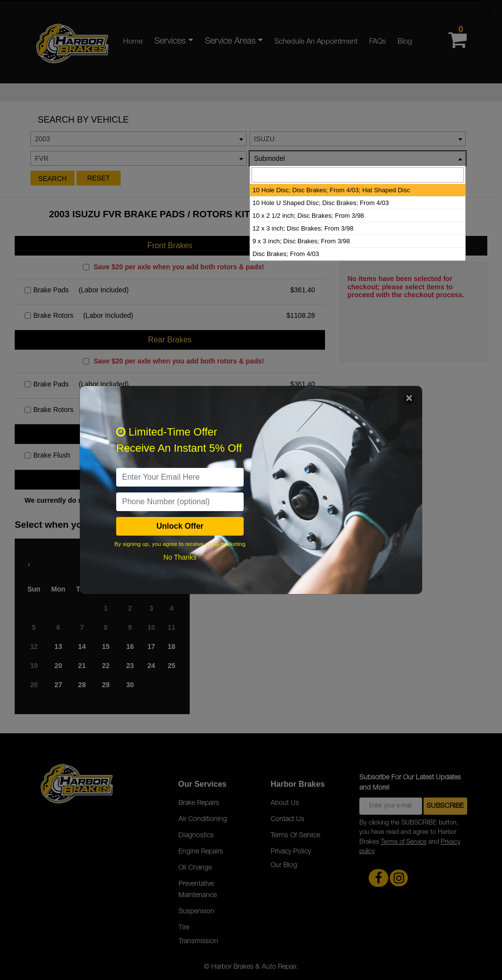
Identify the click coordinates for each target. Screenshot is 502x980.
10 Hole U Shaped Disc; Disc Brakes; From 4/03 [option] (321, 203)
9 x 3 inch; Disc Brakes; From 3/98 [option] (301, 241)
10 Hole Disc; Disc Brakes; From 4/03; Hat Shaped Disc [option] (331, 190)
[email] (180, 477)
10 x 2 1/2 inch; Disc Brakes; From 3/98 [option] (308, 216)
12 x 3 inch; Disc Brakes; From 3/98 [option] (303, 228)
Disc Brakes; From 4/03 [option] (286, 254)
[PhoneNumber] (180, 502)
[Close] (409, 399)
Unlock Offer (180, 526)
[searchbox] (358, 175)
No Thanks (180, 557)
